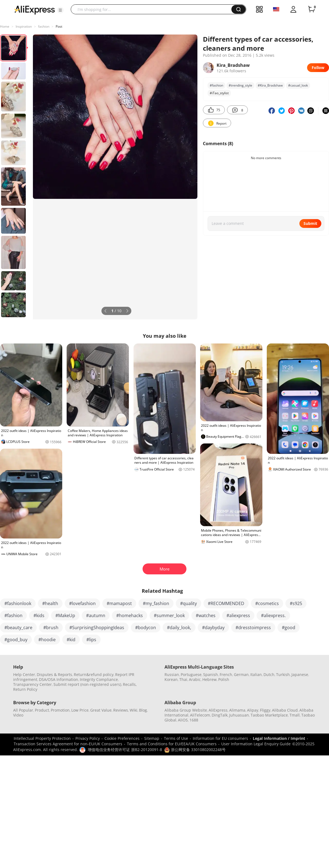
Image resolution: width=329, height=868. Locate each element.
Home (5, 26)
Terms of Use (176, 738)
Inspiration (24, 26)
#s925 (296, 603)
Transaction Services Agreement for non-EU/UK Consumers (68, 744)
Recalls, (130, 684)
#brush (51, 628)
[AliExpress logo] (35, 10)
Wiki (134, 710)
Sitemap (152, 738)
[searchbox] (153, 9)
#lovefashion (82, 603)
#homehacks (130, 615)
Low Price (80, 710)
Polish (224, 679)
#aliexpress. (273, 615)
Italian (256, 674)
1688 (194, 720)
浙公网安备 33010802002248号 (195, 750)
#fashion (216, 85)
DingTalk (220, 715)
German (241, 674)
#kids (39, 615)
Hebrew (209, 679)
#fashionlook (18, 603)
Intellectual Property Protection (42, 738)
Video (18, 715)
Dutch (269, 674)
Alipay (253, 710)
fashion (44, 26)
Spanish (211, 674)
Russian (172, 674)
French (226, 674)
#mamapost (119, 603)
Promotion (60, 710)
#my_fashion (156, 603)
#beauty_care (18, 628)
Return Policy (25, 689)
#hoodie (47, 640)
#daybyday (213, 628)
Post (59, 26)
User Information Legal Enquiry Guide (256, 744)
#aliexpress (238, 615)
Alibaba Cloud (285, 710)
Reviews (121, 710)
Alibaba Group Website (186, 710)
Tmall (295, 715)
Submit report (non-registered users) (87, 684)
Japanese (300, 674)
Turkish (283, 674)
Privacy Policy (88, 738)
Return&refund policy (94, 674)
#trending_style (240, 85)
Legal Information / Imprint (279, 738)
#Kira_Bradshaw (270, 85)
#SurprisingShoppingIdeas (97, 628)
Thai (183, 679)
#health (50, 603)
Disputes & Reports (54, 674)
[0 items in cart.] (311, 9)
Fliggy (265, 710)
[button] (60, 10)
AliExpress (218, 710)
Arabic (195, 679)
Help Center (24, 674)
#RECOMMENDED (226, 603)
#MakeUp (65, 615)
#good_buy (16, 640)
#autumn (96, 615)
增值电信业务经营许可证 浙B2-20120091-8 (125, 750)
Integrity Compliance (99, 679)
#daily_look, (179, 628)
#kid (71, 640)
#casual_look (298, 85)
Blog (143, 710)
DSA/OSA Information (59, 679)
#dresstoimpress (253, 628)
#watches (206, 615)
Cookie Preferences (122, 738)
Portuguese (191, 674)
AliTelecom (200, 715)
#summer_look (169, 615)
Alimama (237, 710)
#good (289, 628)
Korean (171, 679)
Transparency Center (32, 684)
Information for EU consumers (220, 738)
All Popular (23, 710)
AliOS (183, 720)
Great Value (101, 710)
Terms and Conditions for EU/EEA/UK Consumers (172, 744)
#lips (91, 640)
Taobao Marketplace (269, 715)
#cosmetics (267, 603)
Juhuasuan (239, 715)
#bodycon (146, 628)
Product (42, 710)
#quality (188, 603)
